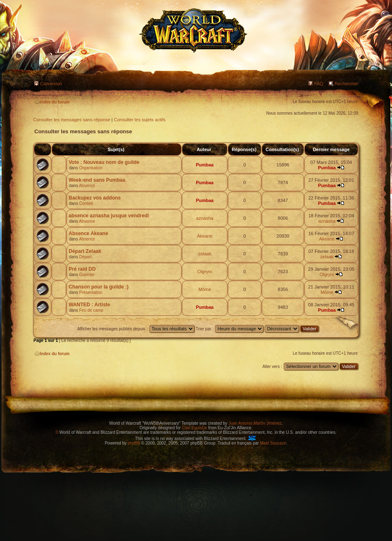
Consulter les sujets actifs (140, 120)
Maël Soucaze (273, 443)
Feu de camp (91, 310)
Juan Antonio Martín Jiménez (255, 423)
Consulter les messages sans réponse (72, 120)
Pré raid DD (82, 269)
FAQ (319, 84)
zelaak (205, 254)
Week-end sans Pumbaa (97, 180)
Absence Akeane (88, 233)
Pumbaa (205, 165)
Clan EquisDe (195, 428)
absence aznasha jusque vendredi (109, 216)
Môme (205, 289)
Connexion (51, 84)
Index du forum (52, 102)
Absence (87, 186)
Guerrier (87, 275)
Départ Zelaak (85, 251)
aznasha (205, 218)
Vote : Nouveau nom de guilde (104, 162)
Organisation (91, 168)
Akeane (204, 236)
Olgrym (204, 272)
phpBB (134, 443)
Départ (85, 257)
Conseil (86, 203)
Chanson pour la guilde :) (99, 287)
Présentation (91, 292)
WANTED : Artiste (89, 305)
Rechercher (346, 84)
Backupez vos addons (95, 198)
